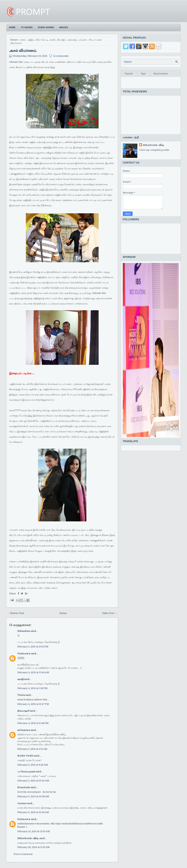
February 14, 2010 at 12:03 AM (34, 831)
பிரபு (91, 40)
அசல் (23, 40)
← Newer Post (16, 613)
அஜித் (30, 40)
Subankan (24, 631)
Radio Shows (46, 27)
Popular (129, 74)
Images (64, 27)
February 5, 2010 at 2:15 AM (32, 749)
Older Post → (110, 613)
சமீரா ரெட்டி (42, 40)
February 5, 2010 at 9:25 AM (33, 765)
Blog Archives (161, 74)
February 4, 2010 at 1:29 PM (32, 688)
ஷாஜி (20, 679)
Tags (143, 74)
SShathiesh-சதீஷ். (28, 838)
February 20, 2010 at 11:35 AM (33, 847)
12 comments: (61, 56)
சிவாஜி (61, 40)
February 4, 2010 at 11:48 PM (33, 723)
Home (12, 27)
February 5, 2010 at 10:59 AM (33, 812)
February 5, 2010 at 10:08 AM (33, 796)
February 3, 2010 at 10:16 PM (33, 646)
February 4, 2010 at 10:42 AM (33, 672)
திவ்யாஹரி (23, 711)
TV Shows (27, 27)
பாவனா (82, 40)
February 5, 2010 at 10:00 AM (33, 781)
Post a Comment (23, 854)
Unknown (24, 653)
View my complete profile (154, 150)
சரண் (53, 40)
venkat (22, 803)
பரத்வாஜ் (71, 40)
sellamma (24, 730)
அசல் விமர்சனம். (23, 50)
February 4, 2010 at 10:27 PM (33, 704)
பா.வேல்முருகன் (26, 771)
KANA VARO (25, 756)
